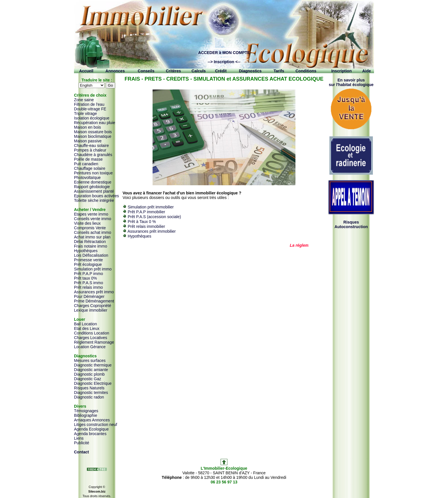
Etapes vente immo (91, 214)
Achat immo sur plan (92, 237)
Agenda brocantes (90, 434)
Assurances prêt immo (94, 292)
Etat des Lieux (87, 328)
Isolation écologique (92, 118)
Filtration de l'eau (89, 104)
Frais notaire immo (91, 246)
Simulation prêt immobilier (151, 207)
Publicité (82, 443)
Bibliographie (86, 415)
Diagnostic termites (91, 393)
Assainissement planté (94, 191)
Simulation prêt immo (93, 269)
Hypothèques (86, 251)
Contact (81, 452)
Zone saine (84, 100)
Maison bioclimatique (93, 136)
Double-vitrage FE (90, 109)
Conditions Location (92, 333)
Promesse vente (88, 260)
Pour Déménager (89, 296)
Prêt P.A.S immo (89, 283)
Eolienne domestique (93, 182)
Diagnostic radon (89, 397)
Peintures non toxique (93, 173)
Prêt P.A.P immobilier (146, 212)
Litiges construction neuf (96, 425)
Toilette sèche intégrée (94, 200)
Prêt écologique (88, 264)
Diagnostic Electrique (93, 383)
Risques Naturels (89, 388)
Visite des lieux (87, 223)
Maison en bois (87, 127)
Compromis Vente (90, 228)
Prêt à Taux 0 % (142, 222)
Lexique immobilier (91, 310)
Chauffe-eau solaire (91, 146)
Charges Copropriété (93, 306)
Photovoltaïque (87, 178)
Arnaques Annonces (92, 420)
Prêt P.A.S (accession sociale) (154, 217)
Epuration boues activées (96, 196)
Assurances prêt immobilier (152, 231)
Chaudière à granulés (93, 155)
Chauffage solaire (90, 168)
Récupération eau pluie (95, 123)
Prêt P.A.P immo (88, 274)
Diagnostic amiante (91, 370)
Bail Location (85, 324)
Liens (79, 438)
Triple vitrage (85, 113)
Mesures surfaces (90, 360)
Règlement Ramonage (94, 342)
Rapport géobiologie (92, 187)
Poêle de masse (88, 159)
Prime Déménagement (94, 301)
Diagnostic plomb (89, 374)
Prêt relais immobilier (146, 226)
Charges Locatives (91, 338)
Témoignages (86, 411)
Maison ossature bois (93, 132)
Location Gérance (90, 347)
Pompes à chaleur (90, 150)
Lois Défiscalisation (91, 255)
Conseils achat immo (93, 232)
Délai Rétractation (90, 242)
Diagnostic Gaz (88, 379)
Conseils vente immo (93, 219)
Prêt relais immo (88, 287)
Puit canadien (86, 164)
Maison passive (88, 141)
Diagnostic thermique (93, 365)
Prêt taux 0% (85, 278)
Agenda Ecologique (91, 429)
